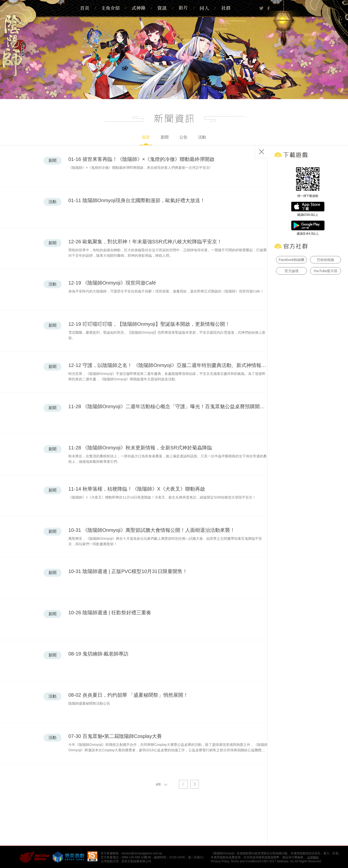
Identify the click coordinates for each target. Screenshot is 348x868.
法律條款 (313, 857)
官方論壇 (292, 271)
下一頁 (195, 784)
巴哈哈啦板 (326, 260)
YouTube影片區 (326, 271)
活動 (202, 137)
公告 (183, 137)
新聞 (165, 137)
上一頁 (183, 784)
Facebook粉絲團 (291, 260)
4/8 (163, 784)
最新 (146, 140)
